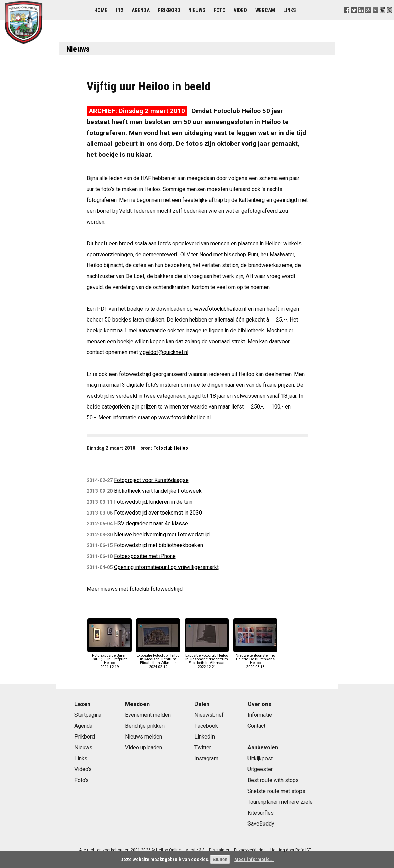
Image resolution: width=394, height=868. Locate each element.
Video (240, 10)
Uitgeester (260, 769)
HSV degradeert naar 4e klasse (151, 524)
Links (290, 10)
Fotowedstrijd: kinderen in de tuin (153, 502)
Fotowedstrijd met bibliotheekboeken (158, 545)
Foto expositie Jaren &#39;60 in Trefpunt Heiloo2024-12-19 (109, 659)
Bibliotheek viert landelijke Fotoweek (158, 491)
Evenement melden (148, 715)
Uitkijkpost (260, 758)
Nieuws (197, 10)
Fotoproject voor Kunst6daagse (151, 480)
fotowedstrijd (167, 589)
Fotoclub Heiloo (171, 448)
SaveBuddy (261, 824)
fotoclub (139, 589)
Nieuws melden (144, 737)
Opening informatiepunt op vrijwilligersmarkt (166, 567)
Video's (83, 769)
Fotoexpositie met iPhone (145, 556)
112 (119, 10)
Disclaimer (219, 850)
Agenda (141, 10)
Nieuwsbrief (209, 715)
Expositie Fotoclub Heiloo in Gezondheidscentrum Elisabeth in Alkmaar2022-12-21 (207, 659)
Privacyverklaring (250, 850)
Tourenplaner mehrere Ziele (280, 802)
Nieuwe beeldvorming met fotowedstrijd (162, 534)
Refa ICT (303, 850)
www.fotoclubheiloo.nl (220, 309)
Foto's (82, 780)
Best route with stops (273, 780)
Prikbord (169, 10)
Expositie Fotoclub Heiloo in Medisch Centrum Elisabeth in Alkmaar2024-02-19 (158, 659)
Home (101, 10)
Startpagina (88, 715)
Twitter (203, 748)
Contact (256, 726)
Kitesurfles (261, 813)
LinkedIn (205, 737)
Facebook (206, 726)
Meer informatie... (254, 859)
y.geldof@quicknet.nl (164, 352)
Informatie (260, 715)
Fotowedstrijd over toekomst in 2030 (158, 513)
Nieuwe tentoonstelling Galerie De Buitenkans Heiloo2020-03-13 (255, 659)
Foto (220, 10)
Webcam (265, 10)
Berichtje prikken (145, 726)
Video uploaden (144, 748)
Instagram (206, 758)
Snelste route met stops (276, 791)
